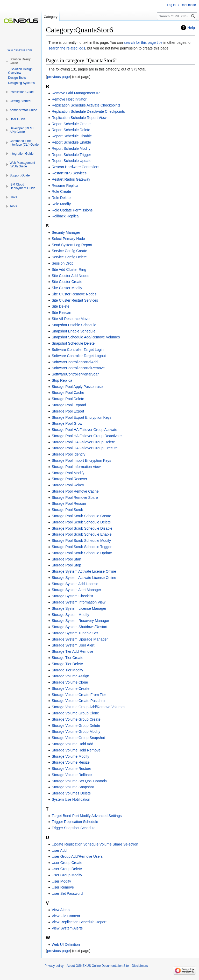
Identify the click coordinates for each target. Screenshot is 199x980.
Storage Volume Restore (71, 769)
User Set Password (67, 893)
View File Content (66, 916)
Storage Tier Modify (67, 670)
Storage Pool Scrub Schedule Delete (81, 522)
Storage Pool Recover (69, 479)
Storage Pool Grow (67, 423)
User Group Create (67, 863)
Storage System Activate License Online (84, 578)
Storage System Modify (70, 615)
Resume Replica (65, 186)
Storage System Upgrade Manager (80, 639)
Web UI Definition (66, 945)
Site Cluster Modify (67, 288)
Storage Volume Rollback (72, 775)
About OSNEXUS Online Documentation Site (98, 966)
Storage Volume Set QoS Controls (79, 781)
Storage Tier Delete (67, 664)
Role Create (61, 191)
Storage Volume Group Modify (76, 732)
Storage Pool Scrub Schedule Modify (81, 541)
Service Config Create (69, 251)
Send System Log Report (72, 245)
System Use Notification (71, 799)
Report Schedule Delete (71, 130)
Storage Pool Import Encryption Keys (81, 460)
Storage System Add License (75, 584)
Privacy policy (54, 966)
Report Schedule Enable (71, 142)
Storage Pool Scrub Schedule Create (81, 516)
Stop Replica (62, 380)
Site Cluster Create (67, 282)
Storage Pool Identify (68, 454)
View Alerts (61, 910)
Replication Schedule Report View (79, 118)
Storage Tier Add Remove (72, 651)
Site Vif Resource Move (70, 319)
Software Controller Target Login (78, 350)
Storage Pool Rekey (68, 485)
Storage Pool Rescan (69, 503)
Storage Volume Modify (70, 756)
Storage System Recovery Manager (80, 621)
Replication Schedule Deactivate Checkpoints (88, 111)
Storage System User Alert (73, 645)
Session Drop (62, 263)
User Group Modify (67, 875)
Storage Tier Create (67, 658)
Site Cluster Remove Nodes (74, 294)
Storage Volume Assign (70, 676)
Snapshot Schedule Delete (73, 343)
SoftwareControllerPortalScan (75, 374)
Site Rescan (61, 313)
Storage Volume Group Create (76, 719)
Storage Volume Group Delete (76, 726)
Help (191, 28)
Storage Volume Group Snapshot (78, 738)
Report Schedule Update (71, 161)
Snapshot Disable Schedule (74, 325)
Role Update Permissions (72, 210)
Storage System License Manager (79, 608)
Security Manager (66, 232)
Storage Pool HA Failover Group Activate (84, 430)
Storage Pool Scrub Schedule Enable (81, 534)
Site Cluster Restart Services (75, 300)
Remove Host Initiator (69, 99)
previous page (59, 77)
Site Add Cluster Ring (69, 269)
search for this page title (143, 42)
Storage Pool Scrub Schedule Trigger (81, 547)
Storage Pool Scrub (67, 510)
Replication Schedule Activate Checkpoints (86, 105)
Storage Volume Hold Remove (76, 750)
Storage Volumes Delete (71, 793)
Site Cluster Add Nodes (70, 276)
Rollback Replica (65, 216)
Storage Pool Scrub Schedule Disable (82, 528)
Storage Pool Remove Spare (75, 498)
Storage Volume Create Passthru (78, 701)
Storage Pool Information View (76, 467)
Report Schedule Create (71, 124)
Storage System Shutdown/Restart (79, 627)
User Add (59, 850)
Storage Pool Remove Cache (75, 491)
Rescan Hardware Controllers (75, 167)
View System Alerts (67, 928)
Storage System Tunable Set (75, 633)
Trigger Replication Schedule (75, 822)
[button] (22, 92)
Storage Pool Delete (68, 399)
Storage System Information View (79, 602)
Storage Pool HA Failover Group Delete (83, 442)
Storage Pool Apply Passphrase (77, 387)
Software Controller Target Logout (79, 356)
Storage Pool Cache (68, 393)
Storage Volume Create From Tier (79, 695)
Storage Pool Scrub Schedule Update (82, 553)
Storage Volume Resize (70, 762)
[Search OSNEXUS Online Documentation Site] (177, 16)
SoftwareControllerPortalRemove (78, 368)
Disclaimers (140, 966)
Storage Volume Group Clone (75, 713)
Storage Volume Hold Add (72, 744)
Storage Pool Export (68, 411)
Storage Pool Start (66, 559)
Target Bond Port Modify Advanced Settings (87, 816)
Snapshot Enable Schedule (73, 331)
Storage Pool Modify (68, 473)
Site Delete (60, 306)
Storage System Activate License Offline (84, 571)
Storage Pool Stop (66, 565)
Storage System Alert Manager (76, 590)
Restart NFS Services (69, 173)
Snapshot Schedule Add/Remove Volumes (86, 337)
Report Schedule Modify (71, 148)
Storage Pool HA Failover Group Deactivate (87, 436)
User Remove (63, 887)
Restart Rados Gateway (71, 179)
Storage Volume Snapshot (73, 787)
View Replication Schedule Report (79, 922)
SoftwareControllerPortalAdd (74, 362)
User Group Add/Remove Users (77, 856)
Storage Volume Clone (70, 682)
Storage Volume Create (70, 688)
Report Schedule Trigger (71, 155)
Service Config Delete (69, 257)
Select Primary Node (68, 239)
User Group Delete (67, 869)
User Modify (61, 881)
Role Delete (61, 198)
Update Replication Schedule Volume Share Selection (95, 844)
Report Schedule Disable (72, 136)
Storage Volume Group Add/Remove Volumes (88, 707)
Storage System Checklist (72, 596)
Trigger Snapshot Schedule (73, 828)
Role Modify (61, 204)
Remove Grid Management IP (76, 93)
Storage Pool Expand (69, 405)
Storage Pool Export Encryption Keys (81, 417)
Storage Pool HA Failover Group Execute (84, 448)
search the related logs (67, 48)
